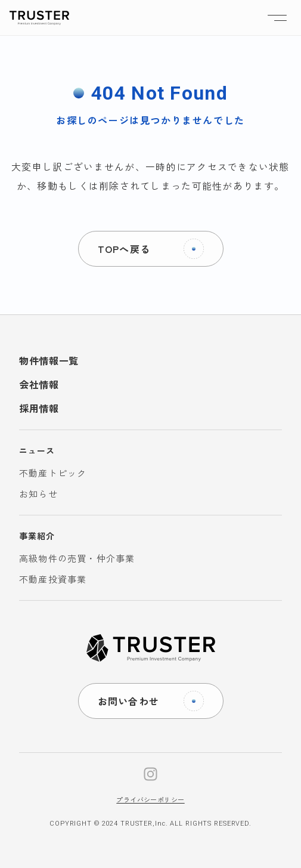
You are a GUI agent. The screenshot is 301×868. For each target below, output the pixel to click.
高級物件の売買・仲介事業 (77, 558)
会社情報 (39, 384)
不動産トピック (53, 473)
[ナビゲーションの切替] (277, 18)
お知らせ (38, 494)
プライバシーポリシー (150, 800)
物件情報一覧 (49, 360)
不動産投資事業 (53, 579)
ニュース (37, 450)
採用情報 (39, 408)
